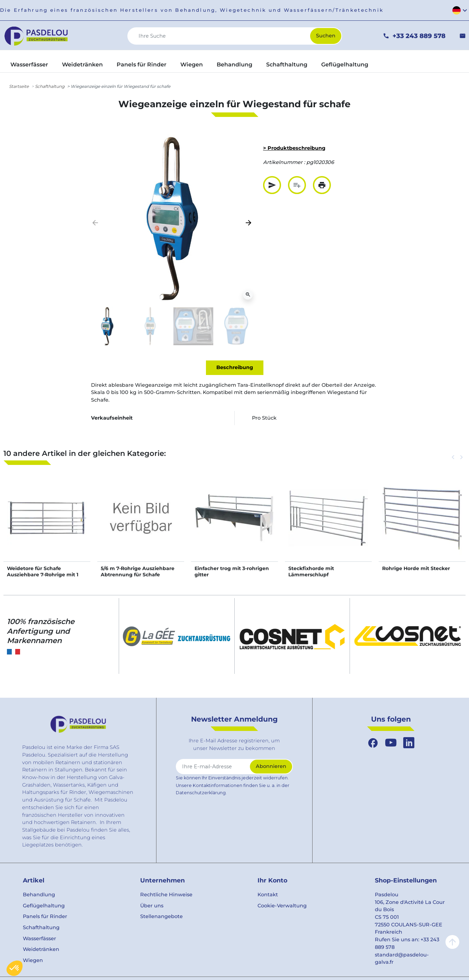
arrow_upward (452, 942)
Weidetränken (41, 949)
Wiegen (33, 960)
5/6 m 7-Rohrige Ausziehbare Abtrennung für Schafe (138, 571)
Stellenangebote (161, 916)
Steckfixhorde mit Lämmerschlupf (311, 571)
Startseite (19, 86)
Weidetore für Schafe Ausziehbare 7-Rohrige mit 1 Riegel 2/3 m (43, 575)
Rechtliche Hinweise (166, 895)
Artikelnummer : (284, 162)
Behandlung (39, 895)
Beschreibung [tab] (235, 367)
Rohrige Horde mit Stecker (416, 568)
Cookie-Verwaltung (282, 906)
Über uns (152, 906)
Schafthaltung (50, 86)
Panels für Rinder (45, 916)
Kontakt (268, 895)
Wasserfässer (39, 938)
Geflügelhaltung (44, 906)
